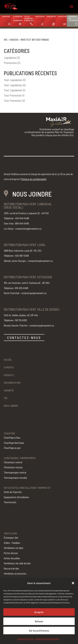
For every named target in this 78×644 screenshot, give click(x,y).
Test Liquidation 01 (14, 90)
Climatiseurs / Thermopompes (18, 18)
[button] (73, 583)
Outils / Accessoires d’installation (29, 18)
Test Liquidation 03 (15, 80)
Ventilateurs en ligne (14, 548)
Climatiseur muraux (13, 467)
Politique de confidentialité (34, 179)
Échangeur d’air (11, 538)
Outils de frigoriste (13, 492)
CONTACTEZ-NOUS (24, 338)
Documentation (12, 383)
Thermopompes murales (15, 478)
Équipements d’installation (16, 497)
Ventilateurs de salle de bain (17, 563)
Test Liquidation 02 (15, 85)
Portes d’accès (11, 553)
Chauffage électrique (14, 443)
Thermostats (10, 502)
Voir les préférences (39, 631)
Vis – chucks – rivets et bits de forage (26, 40)
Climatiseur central (13, 462)
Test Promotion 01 (14, 95)
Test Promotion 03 (14, 101)
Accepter (39, 612)
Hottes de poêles (12, 558)
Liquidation (10, 58)
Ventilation (40, 16)
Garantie (9, 390)
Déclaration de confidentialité (47, 639)
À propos (9, 367)
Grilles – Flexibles (12, 543)
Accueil (8, 360)
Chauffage (6, 16)
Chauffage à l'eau (12, 438)
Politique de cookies (25, 639)
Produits (9, 375)
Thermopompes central (15, 472)
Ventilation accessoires (15, 574)
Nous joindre (11, 406)
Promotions (10, 63)
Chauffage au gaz (12, 448)
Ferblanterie (51, 16)
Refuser (39, 621)
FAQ (6, 398)
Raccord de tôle (11, 568)
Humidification (62, 16)
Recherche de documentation (73, 18)
